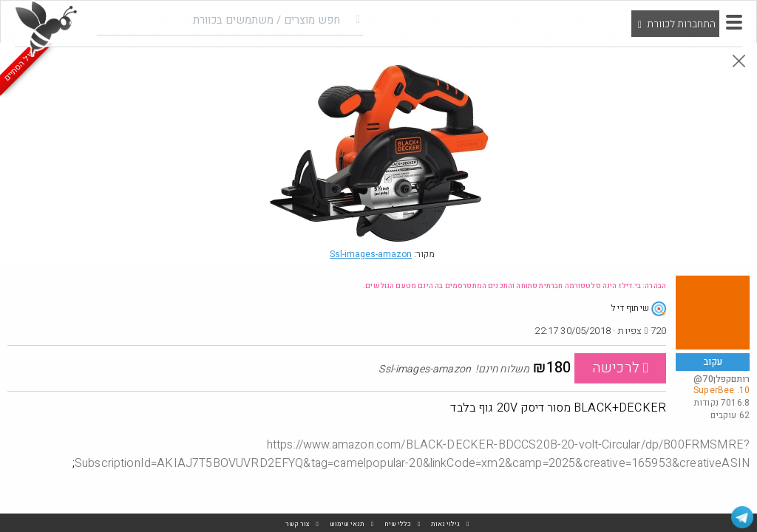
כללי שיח (398, 524)
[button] (734, 22)
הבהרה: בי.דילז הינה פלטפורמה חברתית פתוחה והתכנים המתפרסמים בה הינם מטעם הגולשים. (515, 286)
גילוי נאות (445, 524)
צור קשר (298, 524)
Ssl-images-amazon (371, 254)
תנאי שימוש (347, 524)
